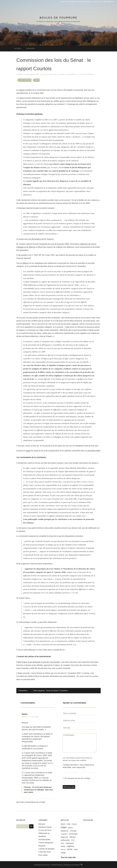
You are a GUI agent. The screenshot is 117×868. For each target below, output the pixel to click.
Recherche (21, 820)
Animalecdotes (44, 840)
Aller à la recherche (104, 2)
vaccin (63, 849)
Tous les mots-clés (68, 857)
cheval (74, 824)
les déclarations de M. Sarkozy (41, 239)
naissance (70, 843)
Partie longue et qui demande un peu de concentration (38, 662)
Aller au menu (85, 2)
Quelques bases (45, 827)
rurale (63, 846)
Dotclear (77, 865)
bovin (63, 824)
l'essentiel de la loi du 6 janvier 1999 (54, 244)
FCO (73, 840)
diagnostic (64, 837)
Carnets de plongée (46, 849)
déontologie (73, 834)
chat (68, 824)
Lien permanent (87, 75)
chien (64, 827)
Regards (42, 846)
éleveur (73, 837)
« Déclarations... (23, 691)
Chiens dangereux (68, 75)
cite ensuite (22, 255)
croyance (64, 834)
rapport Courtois (25, 90)
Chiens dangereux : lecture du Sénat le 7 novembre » (51, 691)
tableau (26, 263)
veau (76, 849)
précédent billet (94, 451)
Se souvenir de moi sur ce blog (77, 778)
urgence (70, 846)
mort (62, 843)
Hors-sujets (43, 855)
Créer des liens (45, 852)
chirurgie (73, 831)
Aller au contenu (68, 2)
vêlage (63, 853)
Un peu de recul (45, 830)
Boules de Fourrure (58, 18)
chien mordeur (25, 80)
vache (70, 849)
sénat (37, 80)
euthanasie (65, 840)
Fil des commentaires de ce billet (32, 802)
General (42, 824)
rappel (28, 451)
